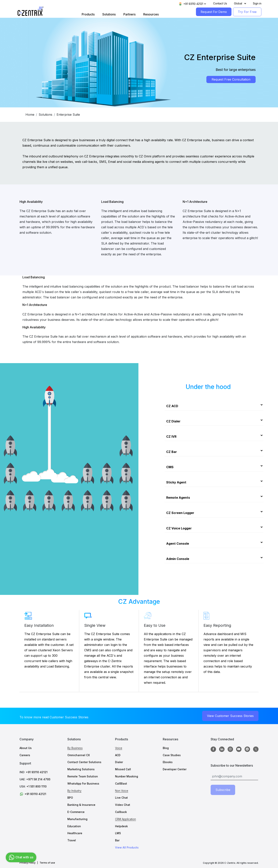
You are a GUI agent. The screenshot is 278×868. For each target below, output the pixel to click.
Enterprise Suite (68, 115)
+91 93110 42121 (37, 772)
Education (74, 826)
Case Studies (172, 755)
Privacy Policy (28, 863)
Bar (117, 840)
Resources (150, 14)
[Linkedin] (222, 749)
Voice (119, 748)
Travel (72, 840)
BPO (70, 798)
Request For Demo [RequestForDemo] (213, 12)
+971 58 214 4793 (38, 779)
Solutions (108, 14)
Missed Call (123, 769)
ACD (118, 755)
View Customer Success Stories (230, 716)
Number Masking (127, 777)
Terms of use (47, 863)
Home (30, 115)
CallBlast (121, 783)
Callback (121, 812)
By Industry (74, 791)
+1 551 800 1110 (36, 787)
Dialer (119, 762)
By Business (75, 748)
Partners (129, 14)
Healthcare (75, 833)
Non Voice (122, 791)
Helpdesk (121, 826)
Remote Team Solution (83, 777)
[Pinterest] (247, 749)
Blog (166, 748)
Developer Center (175, 769)
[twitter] (256, 749)
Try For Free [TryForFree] (247, 12)
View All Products (127, 848)
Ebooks (168, 762)
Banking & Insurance (81, 805)
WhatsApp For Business (83, 783)
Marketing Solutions (81, 769)
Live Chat (121, 798)
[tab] (214, 405)
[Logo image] (31, 11)
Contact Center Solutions (84, 762)
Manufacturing (77, 819)
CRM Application (125, 819)
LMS (118, 833)
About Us (26, 748)
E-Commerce (76, 812)
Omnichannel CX (79, 755)
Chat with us (21, 857)
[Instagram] (230, 749)
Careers (25, 755)
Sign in (257, 3)
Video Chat (123, 805)
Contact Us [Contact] (220, 3)
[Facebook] (213, 749)
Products (87, 14)
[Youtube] (239, 749)
